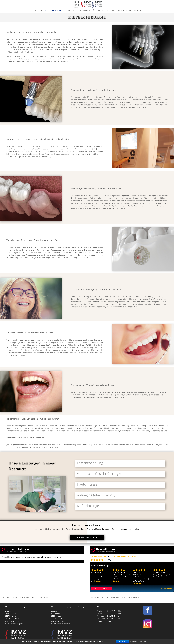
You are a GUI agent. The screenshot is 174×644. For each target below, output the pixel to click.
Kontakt (137, 10)
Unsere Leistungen (54, 10)
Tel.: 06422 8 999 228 (13, 619)
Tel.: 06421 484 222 (58, 619)
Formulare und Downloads (119, 10)
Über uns (97, 10)
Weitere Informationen (138, 641)
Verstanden (122, 641)
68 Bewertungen (98, 556)
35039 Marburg (57, 616)
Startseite (38, 10)
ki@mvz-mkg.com (17, 624)
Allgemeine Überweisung (79, 10)
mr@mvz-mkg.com (63, 624)
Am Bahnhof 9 (10, 614)
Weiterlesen (97, 581)
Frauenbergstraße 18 (59, 614)
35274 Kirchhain (11, 616)
